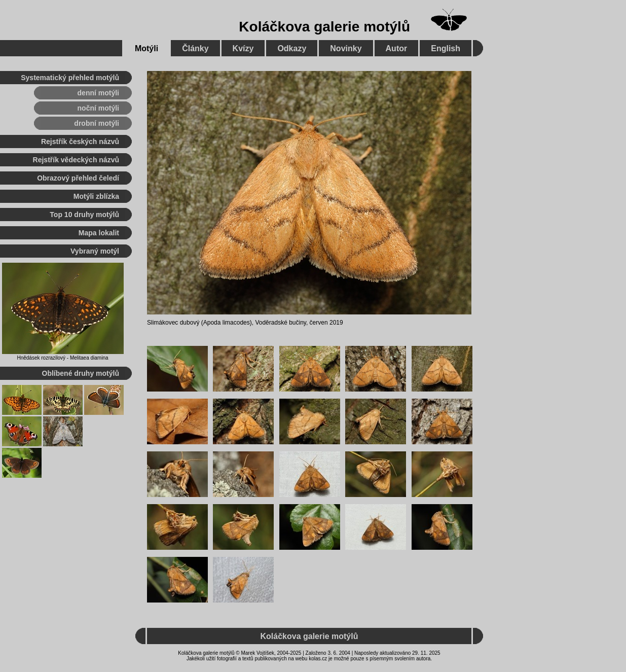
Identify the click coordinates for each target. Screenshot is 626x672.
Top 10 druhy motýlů (84, 215)
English (446, 48)
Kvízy (243, 48)
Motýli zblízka (96, 196)
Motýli (146, 48)
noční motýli (98, 108)
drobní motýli (97, 123)
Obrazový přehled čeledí (78, 178)
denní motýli (98, 93)
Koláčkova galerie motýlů (324, 27)
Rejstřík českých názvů (80, 142)
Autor (397, 48)
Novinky (346, 48)
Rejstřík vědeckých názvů (76, 160)
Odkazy (292, 48)
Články (195, 48)
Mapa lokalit (99, 233)
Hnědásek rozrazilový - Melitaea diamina (62, 358)
